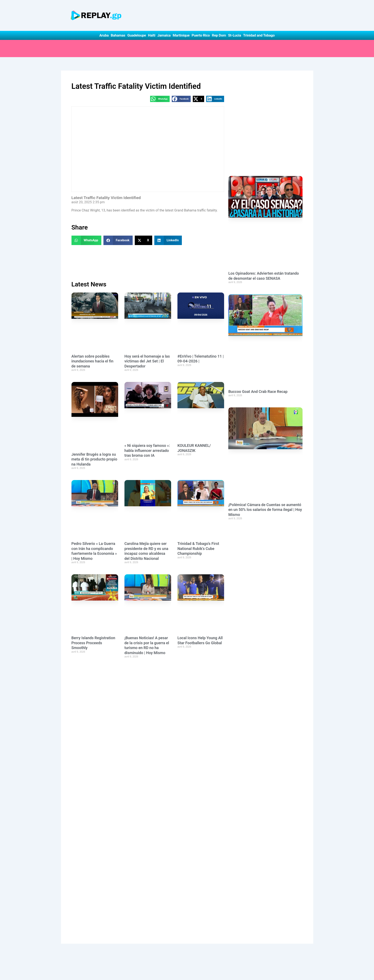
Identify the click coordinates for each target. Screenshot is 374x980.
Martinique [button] (181, 35)
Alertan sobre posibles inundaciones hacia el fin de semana (93, 361)
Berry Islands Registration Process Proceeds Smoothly (93, 643)
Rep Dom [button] (219, 35)
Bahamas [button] (118, 35)
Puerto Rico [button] (201, 35)
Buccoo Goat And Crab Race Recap (258, 392)
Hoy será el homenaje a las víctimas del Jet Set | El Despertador (147, 361)
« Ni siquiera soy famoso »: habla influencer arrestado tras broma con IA (147, 450)
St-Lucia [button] (235, 35)
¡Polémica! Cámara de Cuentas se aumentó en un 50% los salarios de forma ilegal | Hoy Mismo (265, 510)
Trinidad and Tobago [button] (259, 35)
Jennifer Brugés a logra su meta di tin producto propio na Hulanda (94, 459)
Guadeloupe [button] (137, 35)
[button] (160, 99)
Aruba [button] (104, 35)
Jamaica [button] (164, 35)
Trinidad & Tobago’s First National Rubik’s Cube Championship (198, 548)
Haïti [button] (152, 35)
